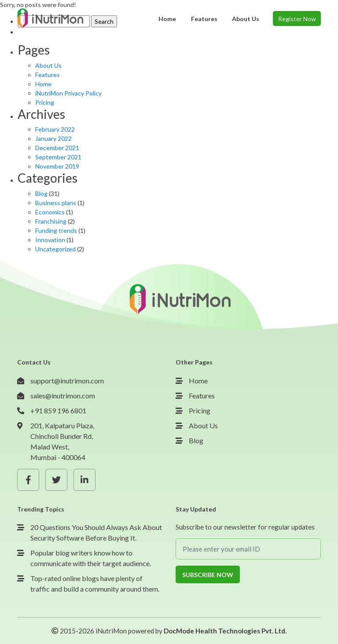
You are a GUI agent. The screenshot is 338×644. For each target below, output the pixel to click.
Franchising (51, 221)
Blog (41, 193)
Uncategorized (55, 249)
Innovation (50, 240)
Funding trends (56, 230)
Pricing (45, 102)
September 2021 (58, 157)
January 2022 (53, 138)
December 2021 (57, 148)
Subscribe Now (208, 575)
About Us (48, 65)
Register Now (297, 19)
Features (48, 75)
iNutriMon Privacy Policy (68, 93)
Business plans (56, 203)
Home (43, 84)
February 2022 (55, 129)
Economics (50, 212)
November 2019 (57, 166)
